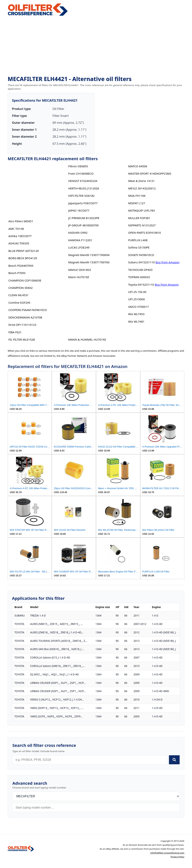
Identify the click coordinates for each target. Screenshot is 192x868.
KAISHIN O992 (78, 233)
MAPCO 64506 (138, 166)
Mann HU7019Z (79, 277)
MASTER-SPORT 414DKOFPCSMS (150, 173)
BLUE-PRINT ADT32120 (24, 251)
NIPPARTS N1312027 (142, 225)
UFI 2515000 (136, 299)
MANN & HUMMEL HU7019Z (87, 339)
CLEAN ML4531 (19, 295)
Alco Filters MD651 (21, 221)
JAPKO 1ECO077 (79, 210)
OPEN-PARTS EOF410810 (144, 233)
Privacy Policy (177, 857)
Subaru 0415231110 (141, 262)
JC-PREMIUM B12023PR (84, 218)
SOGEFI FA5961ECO (141, 255)
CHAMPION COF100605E (25, 280)
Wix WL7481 (136, 321)
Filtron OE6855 (78, 166)
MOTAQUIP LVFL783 (141, 210)
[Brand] (96, 796)
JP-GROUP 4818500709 (83, 225)
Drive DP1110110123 (22, 325)
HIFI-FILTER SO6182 (81, 196)
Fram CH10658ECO (81, 173)
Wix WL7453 (136, 314)
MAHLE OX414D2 (80, 270)
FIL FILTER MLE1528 (22, 339)
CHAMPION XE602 (21, 288)
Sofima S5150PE (139, 247)
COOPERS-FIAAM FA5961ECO (28, 310)
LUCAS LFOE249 (79, 247)
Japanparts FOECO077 (83, 203)
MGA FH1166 (137, 196)
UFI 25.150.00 (137, 292)
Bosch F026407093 (21, 266)
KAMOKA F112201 (80, 240)
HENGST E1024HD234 (83, 181)
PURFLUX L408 (138, 240)
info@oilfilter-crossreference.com (167, 853)
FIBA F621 (15, 332)
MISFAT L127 (136, 203)
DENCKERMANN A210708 (25, 317)
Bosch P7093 (17, 273)
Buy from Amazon (168, 262)
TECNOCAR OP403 (140, 270)
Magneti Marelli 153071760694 (89, 255)
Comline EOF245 (19, 303)
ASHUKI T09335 (19, 243)
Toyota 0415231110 (141, 285)
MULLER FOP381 (139, 218)
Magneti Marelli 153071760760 (89, 262)
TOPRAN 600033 (139, 277)
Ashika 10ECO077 (20, 236)
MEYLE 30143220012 (142, 188)
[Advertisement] (96, 46)
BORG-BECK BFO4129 (23, 258)
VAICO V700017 (138, 307)
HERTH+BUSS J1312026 (84, 188)
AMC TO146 (16, 229)
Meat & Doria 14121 (141, 181)
